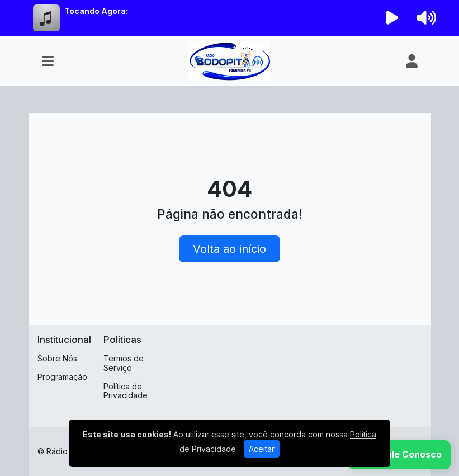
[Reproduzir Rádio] (392, 18)
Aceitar (262, 449)
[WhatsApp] (399, 455)
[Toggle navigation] (48, 61)
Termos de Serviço (124, 363)
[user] (412, 61)
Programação (62, 377)
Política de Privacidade (126, 391)
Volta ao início (229, 249)
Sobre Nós (57, 358)
